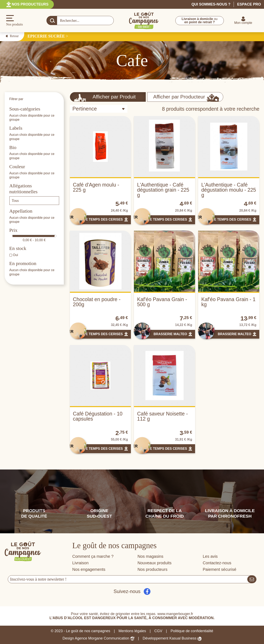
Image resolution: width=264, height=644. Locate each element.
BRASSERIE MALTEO (170, 334)
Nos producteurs (30, 4)
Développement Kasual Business (172, 638)
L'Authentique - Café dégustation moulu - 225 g (229, 190)
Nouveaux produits (155, 563)
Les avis (210, 556)
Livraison (81, 563)
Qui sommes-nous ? (211, 4)
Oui (15, 255)
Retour (12, 36)
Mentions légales (132, 631)
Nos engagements (89, 569)
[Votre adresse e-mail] (128, 579)
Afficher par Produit (105, 98)
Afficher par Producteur (186, 98)
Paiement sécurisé (220, 569)
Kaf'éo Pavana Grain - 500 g (162, 302)
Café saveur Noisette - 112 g (162, 416)
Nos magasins (151, 556)
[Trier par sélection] (99, 109)
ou (200, 20)
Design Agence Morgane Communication (98, 638)
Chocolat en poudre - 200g (97, 302)
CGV (158, 631)
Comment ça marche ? (93, 556)
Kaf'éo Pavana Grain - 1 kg (228, 302)
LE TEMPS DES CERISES (103, 219)
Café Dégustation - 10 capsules (98, 416)
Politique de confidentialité (192, 631)
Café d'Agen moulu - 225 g (96, 187)
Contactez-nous (217, 563)
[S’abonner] (252, 579)
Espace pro (249, 4)
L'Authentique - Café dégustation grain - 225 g (163, 190)
